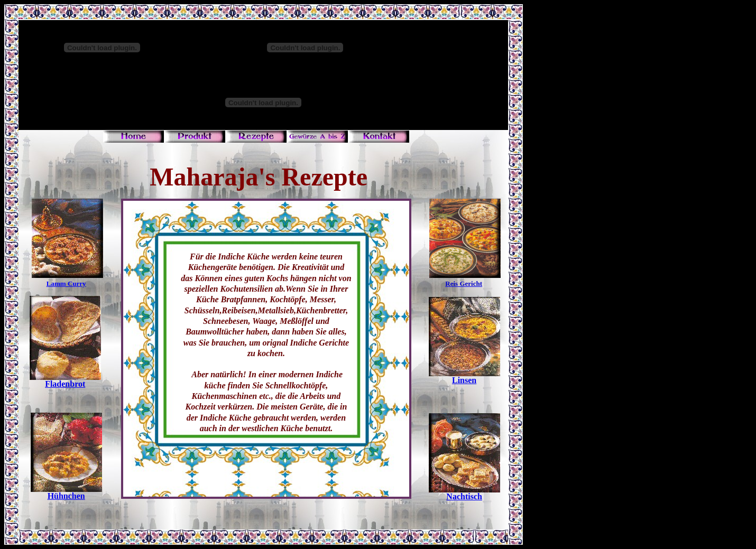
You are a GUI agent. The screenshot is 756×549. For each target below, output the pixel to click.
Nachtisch (464, 496)
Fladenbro (64, 384)
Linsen (464, 380)
